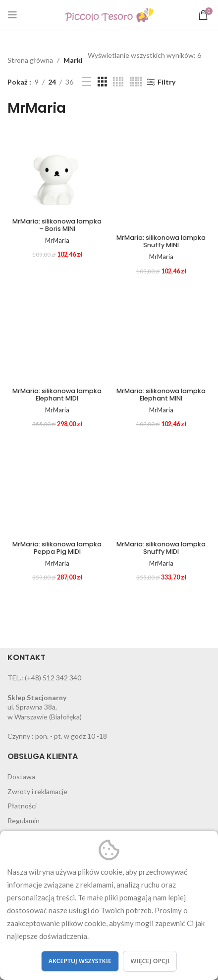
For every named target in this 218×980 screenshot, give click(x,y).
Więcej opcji (150, 961)
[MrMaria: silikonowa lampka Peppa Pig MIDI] (57, 488)
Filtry (166, 82)
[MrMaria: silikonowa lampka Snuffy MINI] (161, 181)
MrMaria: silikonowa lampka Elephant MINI (161, 395)
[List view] (86, 82)
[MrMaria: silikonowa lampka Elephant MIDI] (57, 334)
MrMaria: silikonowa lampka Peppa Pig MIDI (57, 548)
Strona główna (30, 60)
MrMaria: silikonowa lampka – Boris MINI (57, 225)
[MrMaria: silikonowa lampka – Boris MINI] (57, 173)
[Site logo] (109, 14)
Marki (73, 60)
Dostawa (21, 777)
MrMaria (57, 241)
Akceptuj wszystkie (80, 961)
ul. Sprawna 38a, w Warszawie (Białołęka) (45, 707)
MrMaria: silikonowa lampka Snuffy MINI (161, 241)
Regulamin (24, 821)
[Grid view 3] (102, 82)
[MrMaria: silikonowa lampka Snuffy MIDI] (161, 488)
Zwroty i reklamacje (37, 791)
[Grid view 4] (118, 82)
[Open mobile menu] (12, 15)
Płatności (22, 806)
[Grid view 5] (136, 82)
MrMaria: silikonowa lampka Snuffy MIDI (161, 548)
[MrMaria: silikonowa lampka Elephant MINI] (161, 334)
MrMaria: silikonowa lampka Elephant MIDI (57, 395)
